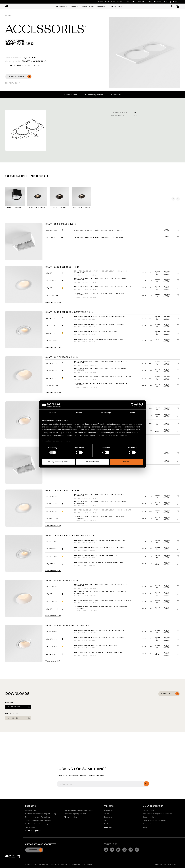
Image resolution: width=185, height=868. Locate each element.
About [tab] (132, 413)
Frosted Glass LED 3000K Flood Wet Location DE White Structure (101, 294)
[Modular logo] (12, 857)
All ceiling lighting (33, 831)
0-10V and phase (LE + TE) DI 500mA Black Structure (99, 238)
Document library (150, 817)
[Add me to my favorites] (87, 27)
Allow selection (92, 462)
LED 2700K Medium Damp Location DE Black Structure (99, 324)
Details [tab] (79, 413)
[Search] (172, 6)
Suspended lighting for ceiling (38, 820)
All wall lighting (71, 817)
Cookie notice (43, 864)
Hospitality (108, 817)
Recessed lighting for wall (75, 814)
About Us (142, 2)
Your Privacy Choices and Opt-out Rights (77, 864)
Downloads (116, 95)
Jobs (133, 2)
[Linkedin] (118, 850)
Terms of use (55, 864)
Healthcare (108, 824)
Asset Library (97, 2)
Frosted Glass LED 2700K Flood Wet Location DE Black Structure (100, 279)
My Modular (110, 2)
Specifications (71, 95)
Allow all (126, 462)
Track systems (31, 827)
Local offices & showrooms (154, 820)
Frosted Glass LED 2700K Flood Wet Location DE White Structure (100, 272)
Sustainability (123, 2)
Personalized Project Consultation (157, 814)
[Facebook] (112, 850)
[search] (146, 784)
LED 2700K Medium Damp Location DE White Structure (100, 317)
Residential (108, 810)
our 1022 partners (57, 424)
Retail (106, 820)
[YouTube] (131, 850)
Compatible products (94, 95)
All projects (109, 827)
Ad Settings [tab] (106, 413)
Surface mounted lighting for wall (78, 810)
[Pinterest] (137, 850)
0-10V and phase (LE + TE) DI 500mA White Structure (99, 230)
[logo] (7, 6)
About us (159, 864)
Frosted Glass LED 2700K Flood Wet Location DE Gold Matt (103, 287)
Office (106, 814)
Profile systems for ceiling (37, 824)
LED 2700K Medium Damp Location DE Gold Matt (96, 332)
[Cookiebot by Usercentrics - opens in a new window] (133, 405)
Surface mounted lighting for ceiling (41, 814)
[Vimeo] (124, 850)
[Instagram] (106, 850)
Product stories (32, 810)
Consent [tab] (53, 413)
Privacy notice (30, 864)
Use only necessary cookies (59, 462)
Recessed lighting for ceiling (38, 817)
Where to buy (148, 810)
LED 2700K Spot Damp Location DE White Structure (99, 339)
